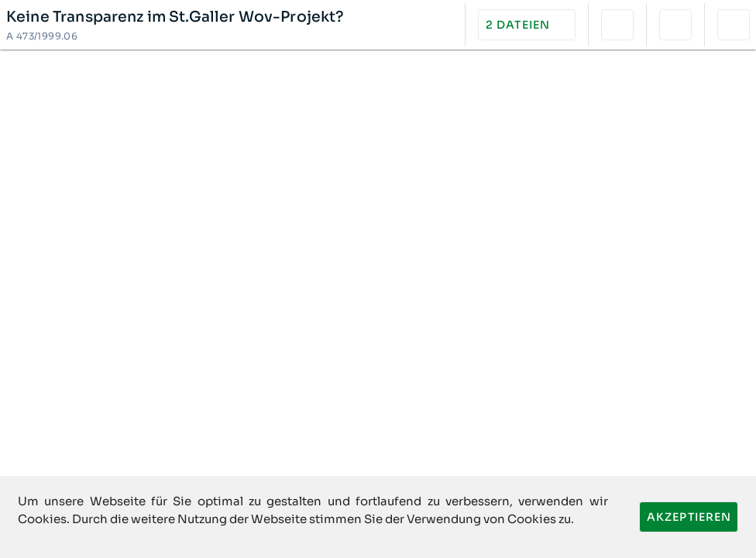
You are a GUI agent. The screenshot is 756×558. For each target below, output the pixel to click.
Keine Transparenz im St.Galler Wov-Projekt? (175, 17)
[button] (527, 25)
